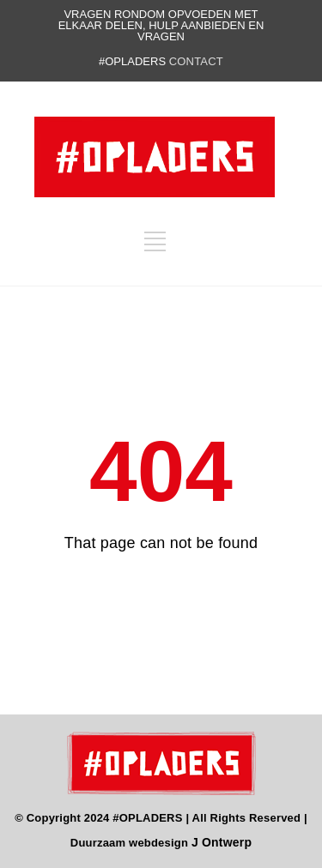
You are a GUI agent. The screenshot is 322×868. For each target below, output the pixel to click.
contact (196, 61)
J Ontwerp (222, 842)
